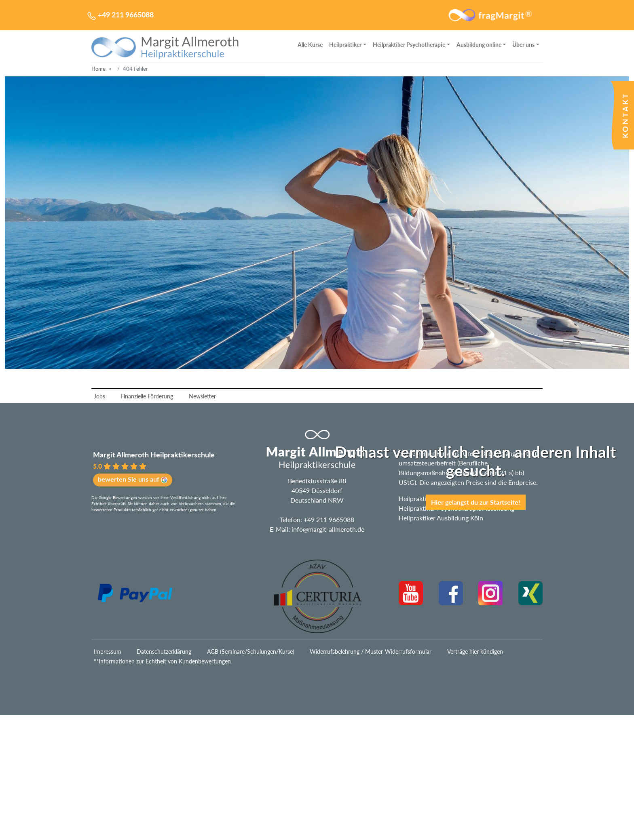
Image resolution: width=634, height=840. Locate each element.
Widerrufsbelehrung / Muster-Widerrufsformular (371, 652)
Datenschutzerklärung (164, 652)
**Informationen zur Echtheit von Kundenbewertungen (162, 661)
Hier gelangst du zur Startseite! (476, 502)
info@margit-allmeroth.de (328, 529)
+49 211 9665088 (329, 519)
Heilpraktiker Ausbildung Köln (441, 518)
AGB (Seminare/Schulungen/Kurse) (251, 652)
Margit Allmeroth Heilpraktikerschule (154, 455)
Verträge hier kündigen (475, 652)
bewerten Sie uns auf (133, 479)
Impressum (108, 652)
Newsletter (202, 396)
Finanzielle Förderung (147, 396)
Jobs (99, 396)
